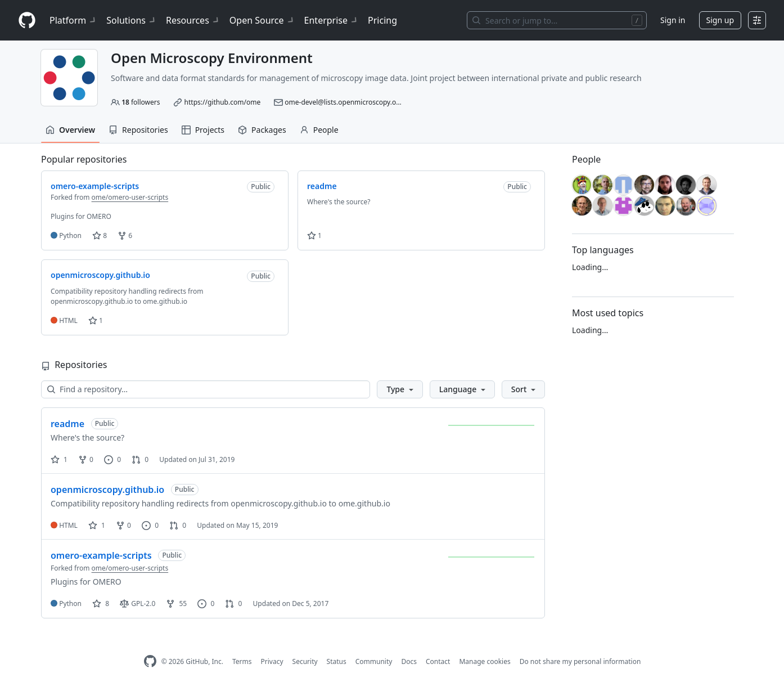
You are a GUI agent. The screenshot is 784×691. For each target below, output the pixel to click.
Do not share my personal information (580, 661)
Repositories (138, 130)
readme (67, 424)
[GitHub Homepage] (150, 661)
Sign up (720, 20)
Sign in (673, 20)
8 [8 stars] (101, 603)
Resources (193, 20)
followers (141, 102)
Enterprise (332, 20)
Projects (203, 130)
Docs (409, 661)
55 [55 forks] (176, 603)
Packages (262, 130)
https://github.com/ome (223, 102)
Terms (242, 661)
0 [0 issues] (112, 459)
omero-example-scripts (101, 555)
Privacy (272, 661)
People (319, 130)
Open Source (262, 20)
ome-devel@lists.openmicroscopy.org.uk (348, 102)
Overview (70, 130)
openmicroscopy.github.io (107, 490)
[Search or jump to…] (557, 20)
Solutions (132, 20)
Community (374, 661)
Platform (73, 20)
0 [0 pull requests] (140, 459)
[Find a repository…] (206, 389)
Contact (438, 661)
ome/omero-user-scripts (130, 197)
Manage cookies (485, 661)
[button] (400, 389)
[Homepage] (27, 21)
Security (305, 661)
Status (337, 661)
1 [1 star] (59, 459)
